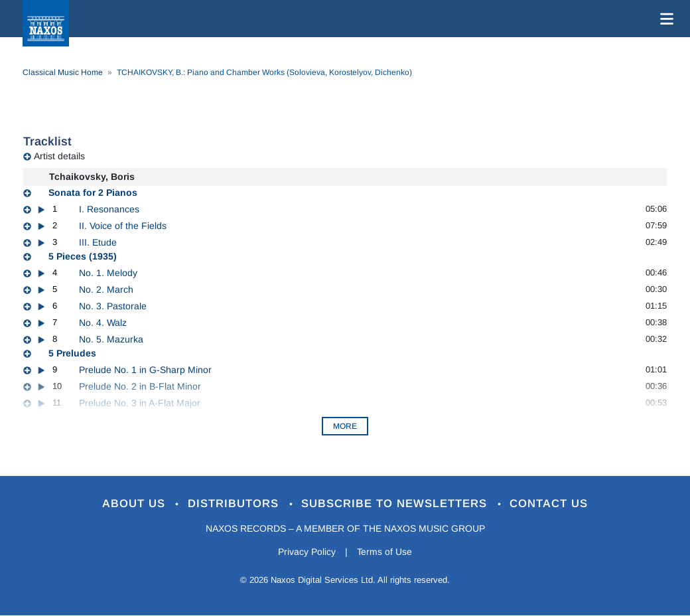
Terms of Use (385, 552)
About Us (135, 504)
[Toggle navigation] (664, 19)
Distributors (235, 504)
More (345, 426)
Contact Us (550, 504)
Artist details (59, 156)
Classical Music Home (63, 72)
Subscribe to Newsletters (397, 504)
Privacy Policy (307, 552)
